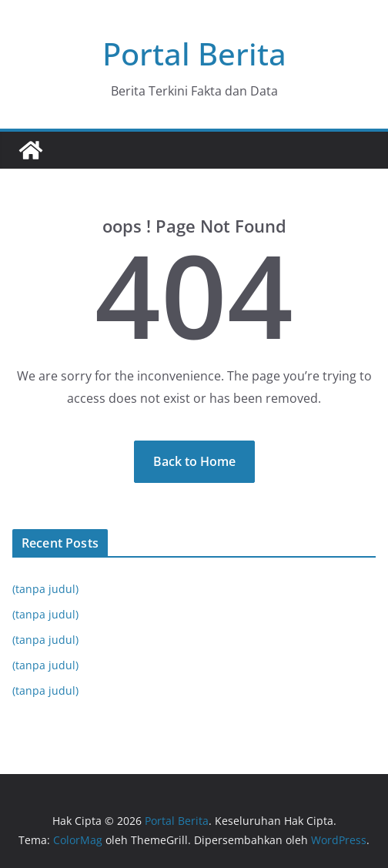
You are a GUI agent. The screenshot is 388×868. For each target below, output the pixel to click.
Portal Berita (194, 54)
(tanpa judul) (45, 589)
